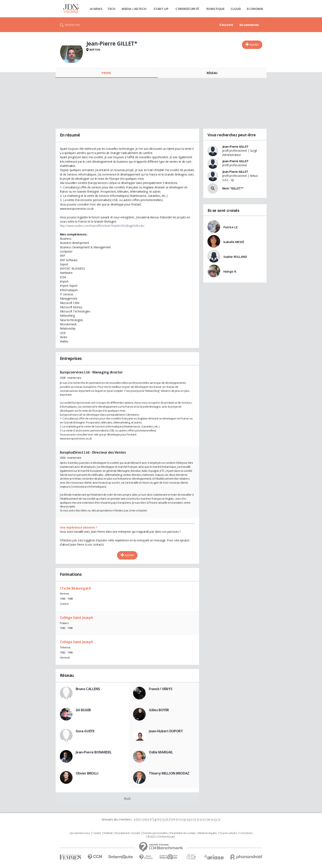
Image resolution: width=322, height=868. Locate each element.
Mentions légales (207, 833)
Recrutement (122, 833)
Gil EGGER (83, 710)
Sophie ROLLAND (235, 257)
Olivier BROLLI (87, 773)
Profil (106, 73)
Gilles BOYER (159, 710)
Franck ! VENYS (160, 689)
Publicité (108, 833)
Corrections (246, 833)
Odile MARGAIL (161, 752)
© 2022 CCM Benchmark (161, 837)
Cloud (236, 9)
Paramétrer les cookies (183, 833)
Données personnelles (155, 833)
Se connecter (249, 25)
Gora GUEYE (85, 731)
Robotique (215, 9)
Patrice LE (230, 227)
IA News (96, 9)
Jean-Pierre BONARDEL (94, 752)
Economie (255, 9)
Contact (97, 833)
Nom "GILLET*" (233, 188)
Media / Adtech (134, 9)
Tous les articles (228, 833)
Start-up (161, 9)
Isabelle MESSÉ (234, 242)
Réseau (212, 73)
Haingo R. (230, 271)
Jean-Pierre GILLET (235, 147)
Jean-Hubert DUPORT (166, 731)
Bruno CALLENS (88, 689)
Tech (111, 9)
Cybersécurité (187, 9)
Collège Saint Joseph (76, 618)
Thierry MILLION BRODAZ (169, 773)
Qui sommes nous (80, 833)
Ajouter (254, 44)
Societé (136, 833)
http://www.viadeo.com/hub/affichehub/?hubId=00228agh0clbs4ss (102, 226)
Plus (127, 798)
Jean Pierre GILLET (235, 172)
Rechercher (73, 25)
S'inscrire (226, 25)
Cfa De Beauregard (75, 588)
